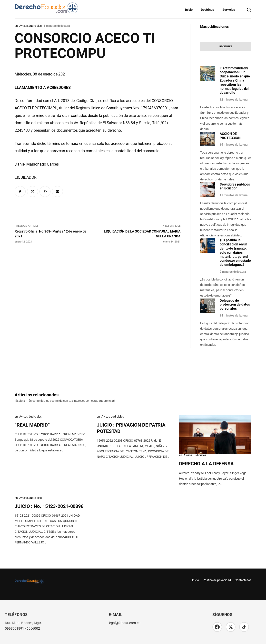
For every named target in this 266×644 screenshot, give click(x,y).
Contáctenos (243, 580)
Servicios (229, 10)
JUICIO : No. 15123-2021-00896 (49, 506)
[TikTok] (244, 627)
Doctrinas (207, 10)
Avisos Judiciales (30, 26)
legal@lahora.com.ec (124, 623)
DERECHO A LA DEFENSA (206, 464)
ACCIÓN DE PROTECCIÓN (230, 136)
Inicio (189, 10)
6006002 (33, 629)
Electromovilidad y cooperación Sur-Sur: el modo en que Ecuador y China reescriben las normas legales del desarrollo (235, 80)
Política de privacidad (217, 580)
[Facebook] (217, 627)
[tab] (226, 47)
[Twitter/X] (231, 627)
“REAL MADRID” (32, 425)
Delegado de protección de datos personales (235, 305)
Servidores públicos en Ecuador (235, 186)
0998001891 (15, 629)
